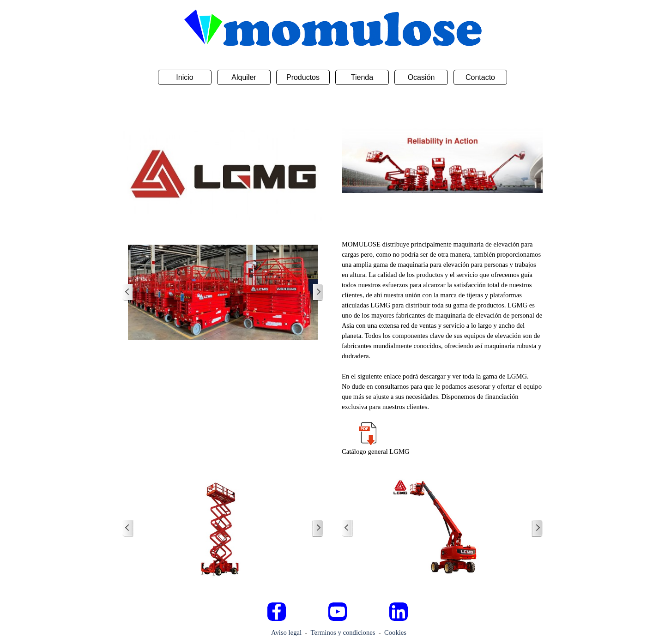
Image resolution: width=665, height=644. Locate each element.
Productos (303, 77)
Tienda (362, 77)
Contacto (480, 77)
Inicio (184, 77)
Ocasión (421, 77)
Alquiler (244, 77)
